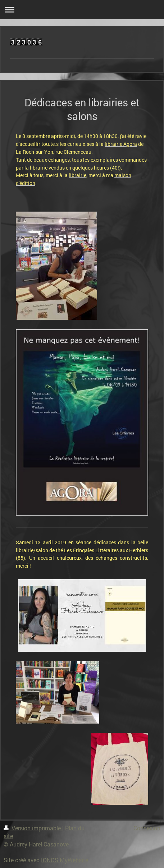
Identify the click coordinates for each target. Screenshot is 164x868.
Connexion (147, 828)
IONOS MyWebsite (65, 860)
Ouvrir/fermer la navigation (82, 10)
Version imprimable (33, 828)
